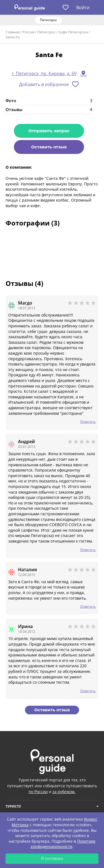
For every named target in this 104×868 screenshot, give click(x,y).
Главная (12, 32)
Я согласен (52, 859)
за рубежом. (64, 792)
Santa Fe (13, 37)
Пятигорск (46, 32)
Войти (83, 8)
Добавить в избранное (44, 84)
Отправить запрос (49, 131)
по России (38, 792)
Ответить (88, 422)
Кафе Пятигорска (73, 32)
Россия (28, 32)
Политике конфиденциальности (63, 844)
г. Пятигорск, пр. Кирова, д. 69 (44, 73)
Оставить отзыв (49, 147)
